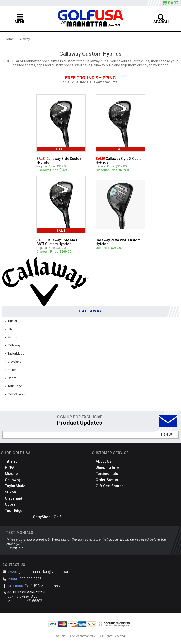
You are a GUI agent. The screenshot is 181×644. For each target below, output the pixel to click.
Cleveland (15, 362)
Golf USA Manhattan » (43, 586)
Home (9, 39)
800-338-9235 (30, 579)
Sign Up (167, 435)
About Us (103, 461)
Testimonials (107, 474)
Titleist (12, 321)
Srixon (12, 370)
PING (11, 329)
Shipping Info (107, 467)
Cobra (12, 378)
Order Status (107, 480)
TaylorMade (16, 353)
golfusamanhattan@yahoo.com (44, 572)
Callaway (24, 39)
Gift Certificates (110, 486)
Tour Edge (15, 386)
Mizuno (13, 337)
